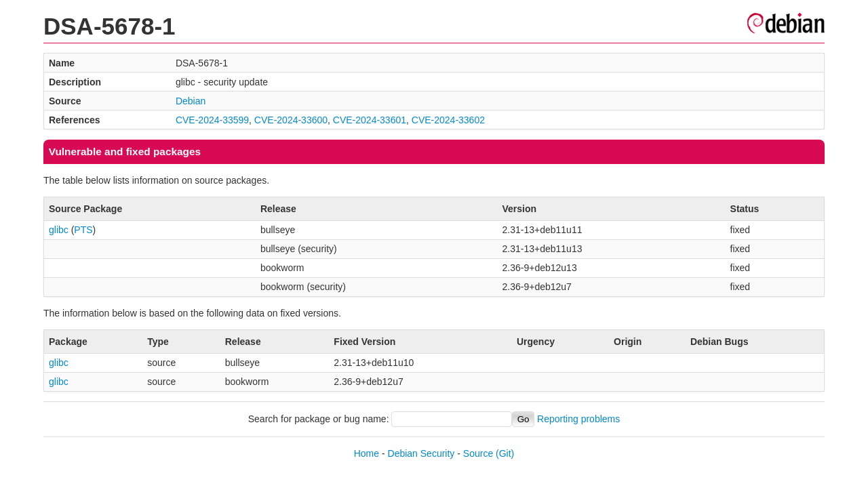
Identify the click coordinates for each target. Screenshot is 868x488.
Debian (191, 101)
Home (367, 453)
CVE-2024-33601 (370, 120)
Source (478, 453)
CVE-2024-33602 (448, 120)
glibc (59, 230)
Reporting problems (578, 419)
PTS (83, 230)
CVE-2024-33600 (291, 120)
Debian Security (421, 453)
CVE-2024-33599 (212, 120)
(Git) (505, 453)
